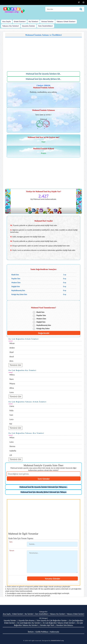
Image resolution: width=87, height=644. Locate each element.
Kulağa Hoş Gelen (43, 328)
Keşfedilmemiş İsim (44, 325)
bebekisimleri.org (57, 641)
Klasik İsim (40, 312)
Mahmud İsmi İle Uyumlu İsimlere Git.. (43, 74)
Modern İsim (41, 319)
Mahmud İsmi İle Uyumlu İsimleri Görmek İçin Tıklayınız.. (43, 487)
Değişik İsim (41, 322)
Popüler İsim (41, 315)
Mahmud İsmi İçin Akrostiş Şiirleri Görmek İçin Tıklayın (43, 492)
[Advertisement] (43, 53)
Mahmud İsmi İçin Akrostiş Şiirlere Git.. (43, 79)
